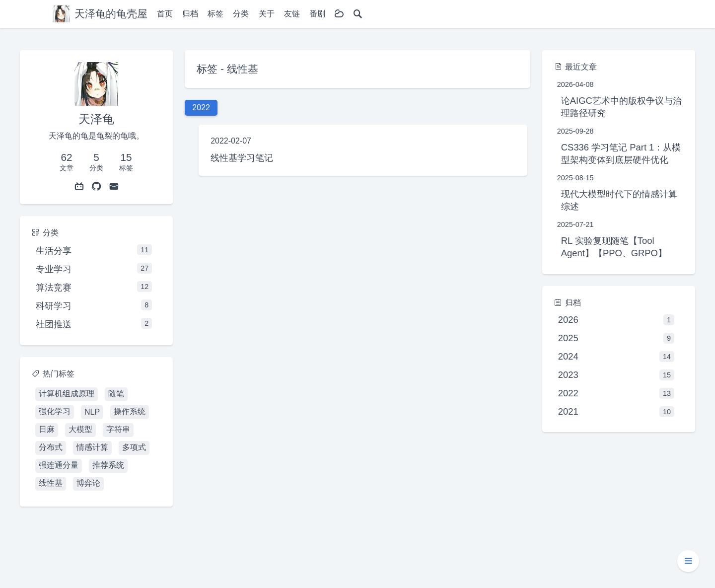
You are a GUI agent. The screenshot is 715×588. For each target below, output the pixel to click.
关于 (267, 14)
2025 (616, 338)
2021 (616, 412)
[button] (688, 561)
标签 (215, 14)
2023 (616, 375)
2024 (616, 357)
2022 (616, 393)
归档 (190, 14)
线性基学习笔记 (242, 158)
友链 (292, 14)
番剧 (317, 14)
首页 (165, 14)
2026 (616, 320)
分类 (241, 14)
